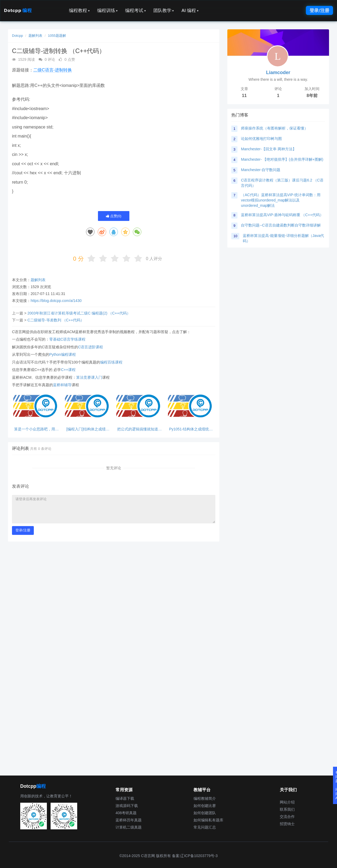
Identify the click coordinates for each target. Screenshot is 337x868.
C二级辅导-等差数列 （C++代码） (56, 320)
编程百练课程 (111, 362)
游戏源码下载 (127, 806)
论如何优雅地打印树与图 (261, 139)
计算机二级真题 (129, 827)
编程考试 (135, 10)
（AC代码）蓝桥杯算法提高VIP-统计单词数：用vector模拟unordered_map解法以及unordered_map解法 (281, 200)
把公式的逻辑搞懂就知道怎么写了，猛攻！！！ (139, 429)
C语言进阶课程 (91, 347)
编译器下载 (125, 798)
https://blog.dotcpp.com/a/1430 (56, 301)
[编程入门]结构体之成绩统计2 (88, 429)
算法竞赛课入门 (89, 377)
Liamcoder (278, 72)
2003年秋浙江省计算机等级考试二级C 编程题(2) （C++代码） (79, 313)
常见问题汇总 (205, 827)
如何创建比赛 (205, 806)
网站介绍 (287, 802)
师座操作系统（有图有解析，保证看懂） (274, 128)
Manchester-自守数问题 (261, 170)
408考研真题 (126, 813)
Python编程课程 (63, 354)
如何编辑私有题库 (208, 820)
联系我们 (287, 809)
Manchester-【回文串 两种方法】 (269, 149)
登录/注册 (319, 10)
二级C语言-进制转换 (53, 70)
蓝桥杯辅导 (62, 385)
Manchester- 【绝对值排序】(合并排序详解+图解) (282, 159)
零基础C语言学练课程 (67, 339)
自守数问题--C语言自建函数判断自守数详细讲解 (281, 225)
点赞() (114, 216)
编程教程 (79, 10)
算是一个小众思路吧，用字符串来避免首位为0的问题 (36, 429)
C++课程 (68, 370)
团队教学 (164, 10)
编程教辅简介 (205, 798)
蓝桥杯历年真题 (129, 820)
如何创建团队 (205, 813)
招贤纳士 (287, 824)
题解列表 (35, 36)
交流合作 (287, 817)
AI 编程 (190, 10)
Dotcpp (18, 10)
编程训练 (108, 10)
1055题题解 (57, 36)
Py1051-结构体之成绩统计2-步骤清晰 (191, 429)
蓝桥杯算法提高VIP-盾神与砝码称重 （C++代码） (282, 215)
